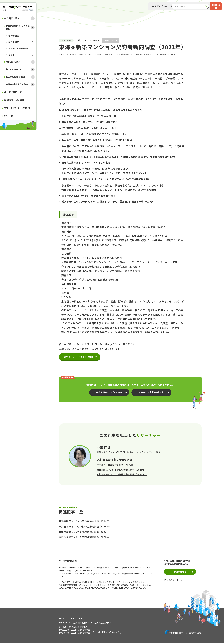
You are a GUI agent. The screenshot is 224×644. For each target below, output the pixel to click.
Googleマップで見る (107, 632)
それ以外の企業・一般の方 (151, 393)
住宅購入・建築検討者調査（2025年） (116, 465)
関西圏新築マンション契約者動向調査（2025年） (122, 470)
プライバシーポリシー (174, 580)
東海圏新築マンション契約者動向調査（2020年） (85, 537)
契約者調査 (14, 42)
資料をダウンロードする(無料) (80, 357)
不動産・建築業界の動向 (17, 84)
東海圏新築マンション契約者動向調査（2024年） (85, 522)
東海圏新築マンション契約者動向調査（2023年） (85, 527)
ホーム (62, 54)
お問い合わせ (161, 6)
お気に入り (216, 5)
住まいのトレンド (14, 69)
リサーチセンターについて (17, 108)
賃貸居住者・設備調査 (18, 48)
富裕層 (12, 55)
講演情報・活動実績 (14, 100)
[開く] (33, 62)
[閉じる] (33, 18)
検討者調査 (14, 36)
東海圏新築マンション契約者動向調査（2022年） (85, 532)
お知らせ (8, 116)
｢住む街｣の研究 (13, 62)
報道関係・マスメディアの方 (109, 393)
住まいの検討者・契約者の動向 (18, 27)
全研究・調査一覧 (13, 92)
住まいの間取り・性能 (16, 77)
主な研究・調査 (12, 18)
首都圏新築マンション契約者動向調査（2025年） (122, 475)
